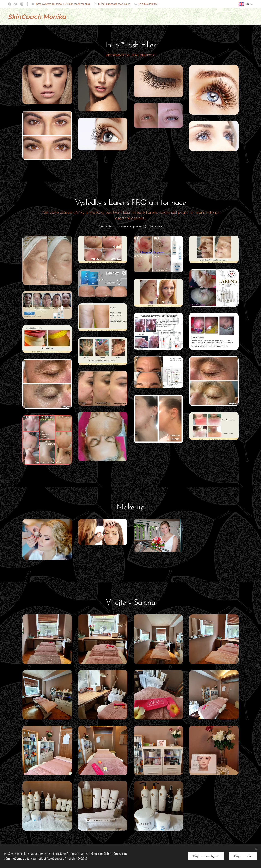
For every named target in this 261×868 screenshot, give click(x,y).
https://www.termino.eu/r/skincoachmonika (63, 4)
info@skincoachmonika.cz (114, 4)
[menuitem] (163, 17)
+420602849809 (148, 4)
